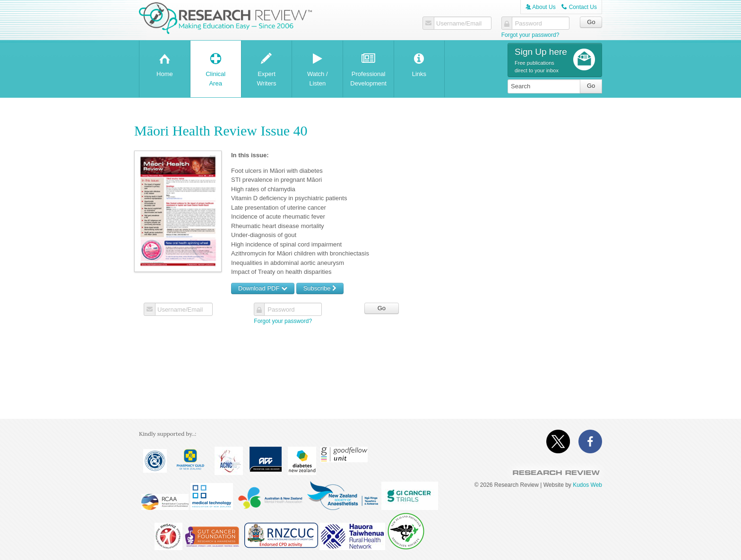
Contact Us (579, 7)
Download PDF (263, 288)
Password (529, 24)
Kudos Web (587, 485)
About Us (541, 7)
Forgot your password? (530, 35)
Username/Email (459, 24)
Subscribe (320, 288)
